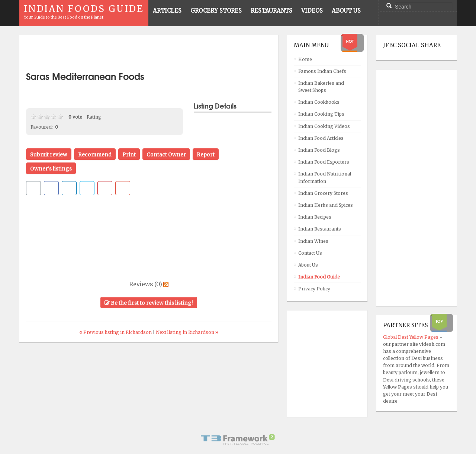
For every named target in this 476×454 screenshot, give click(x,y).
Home (305, 59)
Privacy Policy (314, 289)
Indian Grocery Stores (323, 193)
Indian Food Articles (321, 138)
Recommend (95, 154)
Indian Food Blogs (319, 150)
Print (129, 154)
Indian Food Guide (319, 277)
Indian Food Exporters (324, 162)
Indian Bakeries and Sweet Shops (321, 87)
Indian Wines (313, 241)
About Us (308, 265)
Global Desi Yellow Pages (411, 337)
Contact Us (310, 253)
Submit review (49, 154)
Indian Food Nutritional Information (325, 177)
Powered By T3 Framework (238, 439)
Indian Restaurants (320, 229)
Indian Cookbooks (319, 102)
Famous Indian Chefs (322, 71)
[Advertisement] (149, 53)
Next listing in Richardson (187, 332)
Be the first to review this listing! (149, 303)
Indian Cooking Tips (321, 114)
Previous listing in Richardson (116, 332)
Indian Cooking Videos (324, 126)
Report (206, 154)
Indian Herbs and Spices (326, 205)
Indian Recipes (315, 217)
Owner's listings (51, 168)
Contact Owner (166, 154)
